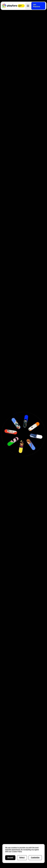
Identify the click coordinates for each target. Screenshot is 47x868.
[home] (9, 6)
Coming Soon (20, 6)
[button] (28, 6)
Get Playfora (37, 6)
